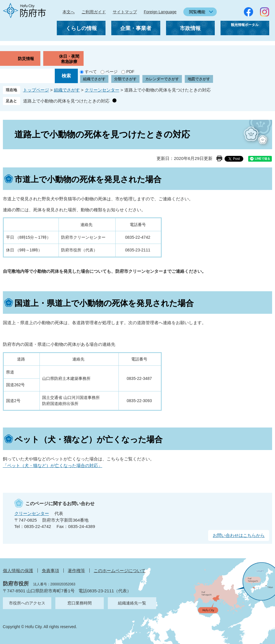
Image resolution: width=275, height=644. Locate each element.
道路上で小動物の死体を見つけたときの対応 (66, 101)
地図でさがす (199, 79)
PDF (130, 72)
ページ (112, 72)
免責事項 (50, 571)
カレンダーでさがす (162, 79)
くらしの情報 (81, 28)
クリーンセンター (102, 90)
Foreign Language (160, 12)
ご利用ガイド (94, 12)
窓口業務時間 (80, 603)
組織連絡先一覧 (132, 603)
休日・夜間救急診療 (69, 59)
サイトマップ (125, 12)
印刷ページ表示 (219, 158)
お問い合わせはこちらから (239, 535)
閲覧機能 (197, 12)
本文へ (69, 12)
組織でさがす (94, 79)
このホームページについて (120, 571)
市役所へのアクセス (27, 603)
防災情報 (26, 59)
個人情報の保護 (18, 571)
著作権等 (76, 571)
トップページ (36, 90)
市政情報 (190, 28)
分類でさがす (125, 79)
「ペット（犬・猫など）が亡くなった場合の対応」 (53, 465)
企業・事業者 (136, 28)
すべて (91, 72)
